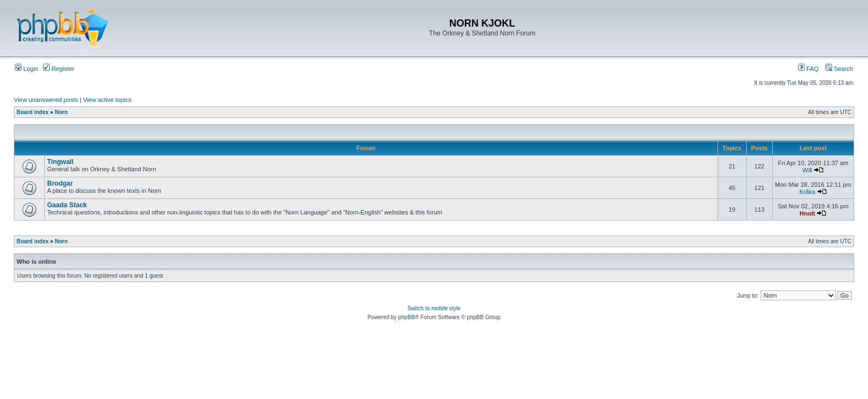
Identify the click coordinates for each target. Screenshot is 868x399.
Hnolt (807, 213)
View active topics (107, 100)
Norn (61, 112)
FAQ (808, 69)
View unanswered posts (46, 100)
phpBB (406, 317)
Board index (33, 112)
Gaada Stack (67, 205)
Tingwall (60, 162)
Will (808, 170)
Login (27, 69)
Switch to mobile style (434, 308)
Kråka (807, 192)
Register (59, 69)
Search (839, 69)
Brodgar (60, 183)
